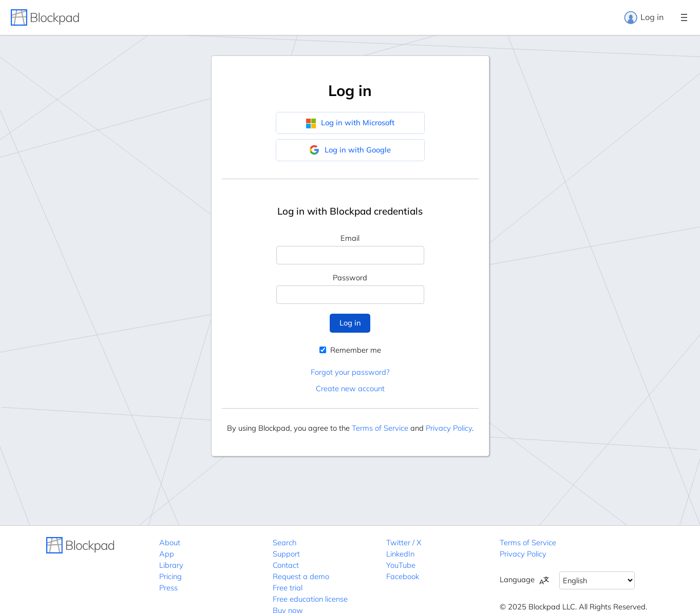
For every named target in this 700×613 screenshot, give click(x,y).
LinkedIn (400, 554)
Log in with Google (350, 150)
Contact (286, 565)
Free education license (310, 599)
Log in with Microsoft (350, 123)
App (167, 554)
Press (168, 588)
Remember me (350, 350)
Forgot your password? (350, 372)
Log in (644, 17)
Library (171, 565)
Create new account (350, 388)
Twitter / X (404, 542)
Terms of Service (380, 428)
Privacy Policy (449, 428)
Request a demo (301, 576)
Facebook (403, 576)
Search (285, 542)
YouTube (401, 565)
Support (286, 554)
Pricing (171, 576)
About (170, 542)
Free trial (288, 588)
